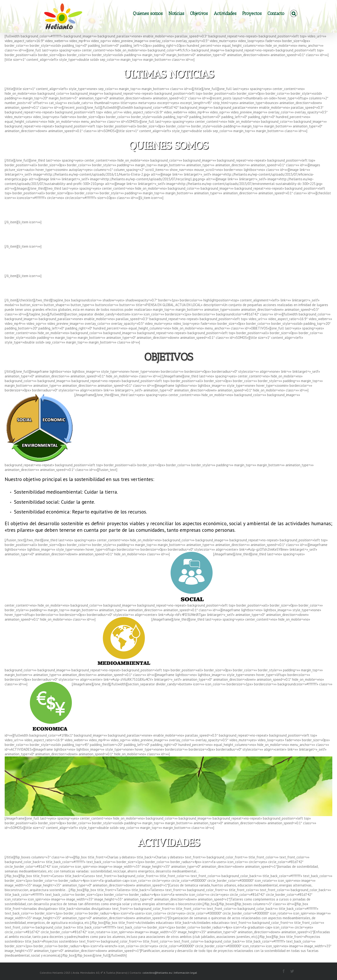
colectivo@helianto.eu (158, 973)
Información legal (186, 973)
